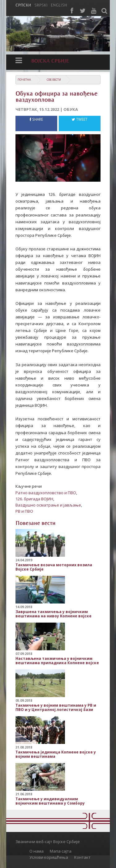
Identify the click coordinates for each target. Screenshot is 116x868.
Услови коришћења (49, 857)
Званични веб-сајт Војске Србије (48, 842)
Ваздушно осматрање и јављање (48, 505)
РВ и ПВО (24, 511)
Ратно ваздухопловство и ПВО (46, 493)
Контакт (82, 857)
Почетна (24, 80)
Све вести (54, 80)
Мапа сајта (61, 851)
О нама (37, 851)
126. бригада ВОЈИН (34, 499)
